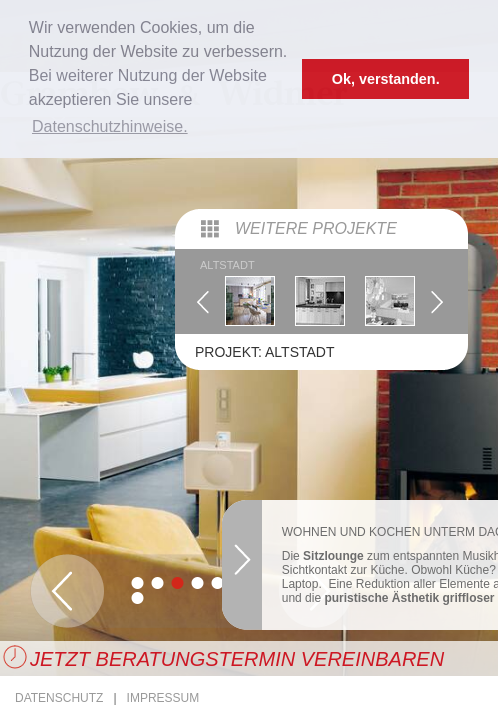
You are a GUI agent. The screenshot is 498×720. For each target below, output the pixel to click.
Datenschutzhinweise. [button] (110, 126)
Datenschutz (59, 698)
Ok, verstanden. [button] (386, 79)
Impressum (163, 698)
